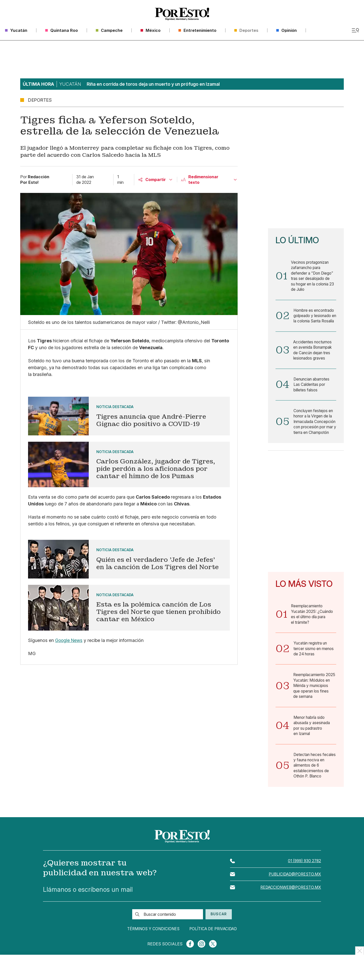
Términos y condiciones (148, 950)
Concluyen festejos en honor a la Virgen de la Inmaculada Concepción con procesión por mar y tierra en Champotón (314, 434)
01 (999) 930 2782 (303, 882)
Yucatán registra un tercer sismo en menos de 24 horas (314, 666)
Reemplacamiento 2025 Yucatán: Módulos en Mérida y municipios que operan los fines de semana (314, 704)
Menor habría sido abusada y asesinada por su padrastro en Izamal (313, 745)
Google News (69, 640)
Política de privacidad (217, 950)
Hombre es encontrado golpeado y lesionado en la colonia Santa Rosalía (315, 320)
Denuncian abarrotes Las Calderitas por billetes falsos (313, 394)
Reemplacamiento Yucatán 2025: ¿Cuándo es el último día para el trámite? (313, 631)
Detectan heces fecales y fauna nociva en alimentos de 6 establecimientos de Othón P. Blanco (314, 786)
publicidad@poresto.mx (293, 896)
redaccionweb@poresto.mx (289, 909)
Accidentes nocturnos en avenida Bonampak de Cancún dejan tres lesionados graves (314, 358)
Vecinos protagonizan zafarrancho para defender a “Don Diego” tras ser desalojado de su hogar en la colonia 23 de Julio (314, 277)
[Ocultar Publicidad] (360, 951)
